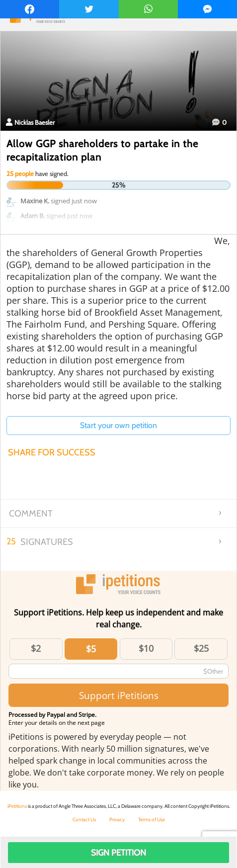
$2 (36, 648)
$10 (146, 648)
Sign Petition (118, 853)
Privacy (117, 820)
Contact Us (84, 820)
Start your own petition (118, 425)
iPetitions (17, 806)
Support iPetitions (119, 695)
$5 (91, 649)
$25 (201, 648)
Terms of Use (152, 820)
